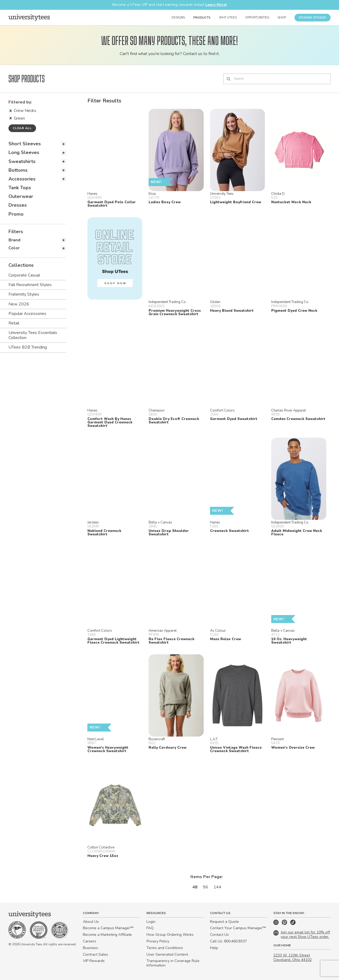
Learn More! (216, 5)
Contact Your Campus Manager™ (238, 928)
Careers (90, 941)
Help (214, 948)
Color (14, 248)
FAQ (150, 928)
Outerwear (21, 196)
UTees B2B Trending (28, 347)
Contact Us (219, 935)
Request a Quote (224, 922)
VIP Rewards (94, 961)
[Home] (29, 17)
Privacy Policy (158, 941)
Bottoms (18, 170)
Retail (14, 323)
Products (202, 18)
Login (151, 922)
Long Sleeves (24, 152)
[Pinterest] (285, 924)
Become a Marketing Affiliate (107, 935)
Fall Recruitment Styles (30, 285)
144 (217, 887)
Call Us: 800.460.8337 (228, 941)
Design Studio (313, 17)
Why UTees (228, 18)
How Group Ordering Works (170, 935)
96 (206, 887)
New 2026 (19, 304)
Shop (282, 18)
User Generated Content (167, 954)
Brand (14, 240)
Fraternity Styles (24, 294)
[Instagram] (276, 924)
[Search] (277, 79)
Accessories (22, 179)
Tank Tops (20, 188)
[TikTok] (293, 924)
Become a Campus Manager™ (108, 928)
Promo (16, 214)
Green (17, 118)
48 (195, 887)
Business (90, 948)
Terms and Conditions (165, 948)
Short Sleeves (25, 144)
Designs (178, 18)
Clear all (22, 128)
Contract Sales (95, 954)
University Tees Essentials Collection (33, 335)
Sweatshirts (22, 161)
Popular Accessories (27, 314)
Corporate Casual (24, 275)
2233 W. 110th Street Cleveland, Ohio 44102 (293, 958)
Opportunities (257, 18)
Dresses (18, 205)
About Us (91, 922)
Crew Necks (23, 111)
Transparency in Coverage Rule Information (173, 963)
